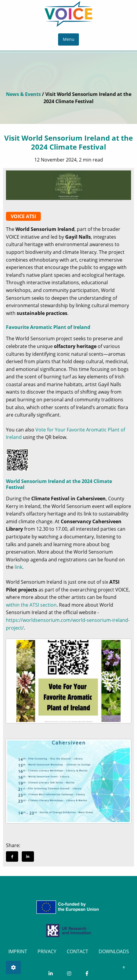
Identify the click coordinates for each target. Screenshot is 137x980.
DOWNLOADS (114, 951)
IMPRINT (18, 951)
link (18, 567)
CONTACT (77, 951)
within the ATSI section (31, 605)
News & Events (23, 94)
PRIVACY (47, 951)
